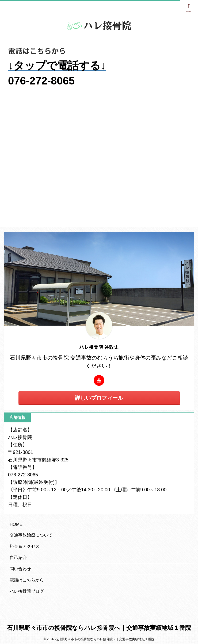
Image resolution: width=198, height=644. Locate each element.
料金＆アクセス (25, 546)
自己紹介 (18, 558)
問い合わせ (20, 569)
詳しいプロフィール (99, 398)
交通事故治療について (31, 535)
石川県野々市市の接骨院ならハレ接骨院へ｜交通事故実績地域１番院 (99, 628)
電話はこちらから (27, 580)
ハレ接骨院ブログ (27, 591)
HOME (16, 524)
